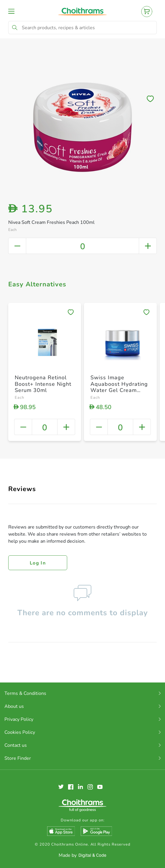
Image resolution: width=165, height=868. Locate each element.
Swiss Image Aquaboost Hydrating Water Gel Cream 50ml (119, 387)
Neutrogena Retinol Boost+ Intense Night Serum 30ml (43, 384)
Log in (38, 563)
